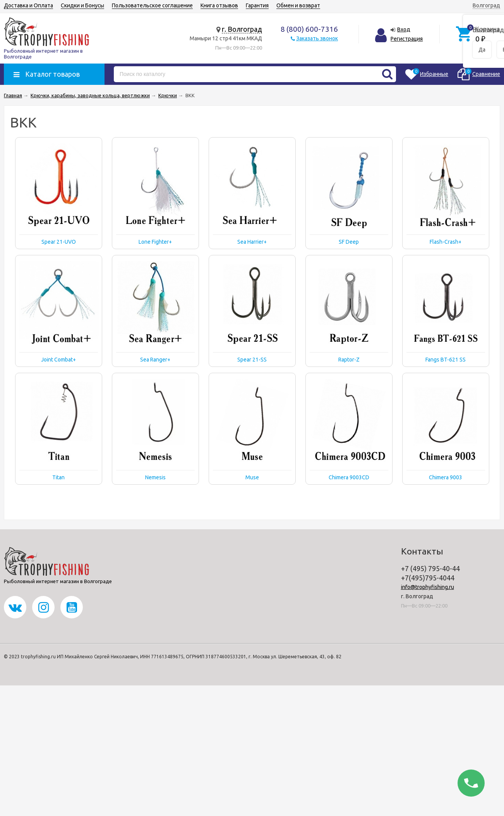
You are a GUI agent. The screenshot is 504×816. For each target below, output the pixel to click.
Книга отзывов (219, 5)
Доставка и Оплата (28, 5)
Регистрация (407, 39)
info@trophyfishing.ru (428, 587)
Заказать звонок (317, 38)
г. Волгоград (242, 29)
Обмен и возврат (298, 5)
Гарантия (257, 5)
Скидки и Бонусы (82, 5)
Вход (404, 29)
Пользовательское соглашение (152, 5)
